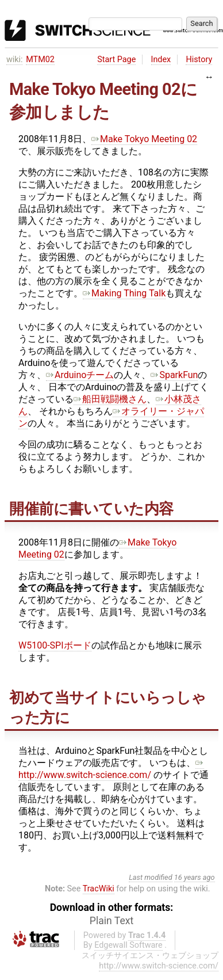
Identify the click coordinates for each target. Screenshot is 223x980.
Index (161, 60)
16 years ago (195, 877)
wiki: (15, 60)
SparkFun (174, 375)
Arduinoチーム (80, 375)
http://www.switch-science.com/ (111, 769)
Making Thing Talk (124, 293)
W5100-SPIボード (55, 645)
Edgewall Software (128, 945)
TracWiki (99, 889)
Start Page (116, 60)
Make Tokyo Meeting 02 (144, 139)
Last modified (151, 877)
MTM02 (40, 60)
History (199, 60)
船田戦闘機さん (110, 399)
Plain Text (111, 921)
